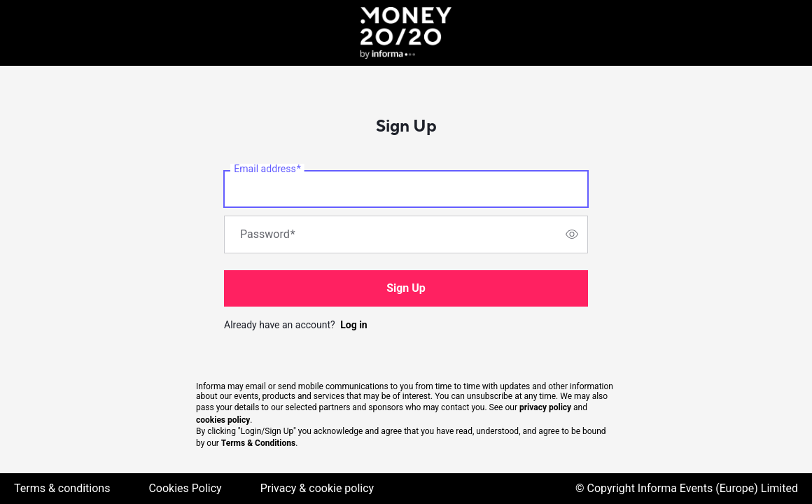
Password (268, 234)
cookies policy (223, 420)
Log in (354, 325)
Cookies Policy (185, 488)
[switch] (572, 234)
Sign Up (406, 288)
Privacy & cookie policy (317, 488)
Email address (267, 169)
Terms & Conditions (258, 443)
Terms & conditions (62, 488)
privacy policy (545, 407)
